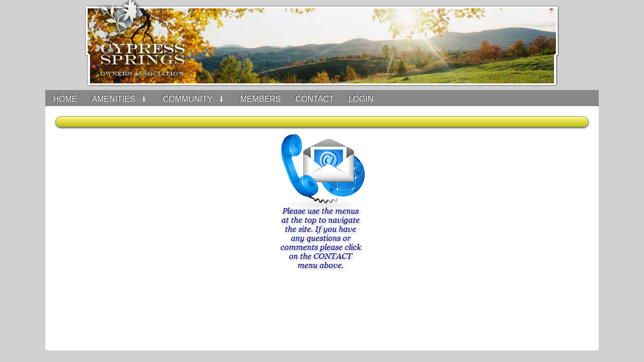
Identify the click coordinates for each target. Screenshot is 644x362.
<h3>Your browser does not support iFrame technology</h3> (322, 233)
